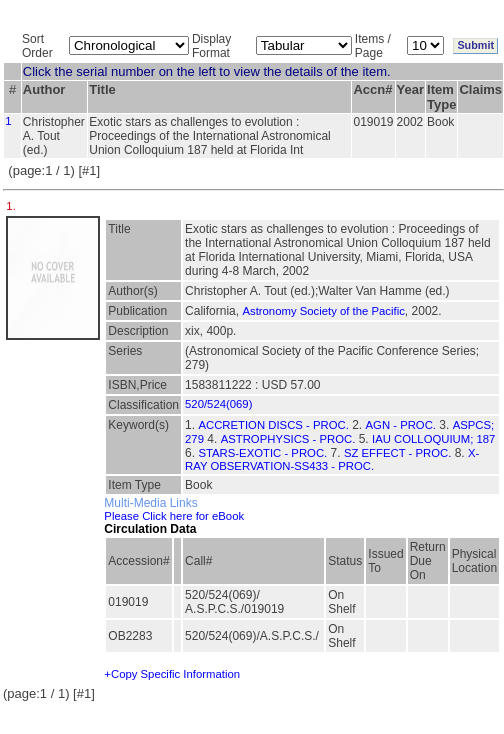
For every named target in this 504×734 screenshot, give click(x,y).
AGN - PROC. (401, 425)
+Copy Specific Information (172, 674)
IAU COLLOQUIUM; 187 (433, 439)
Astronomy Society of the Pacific (323, 311)
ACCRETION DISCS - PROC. (273, 425)
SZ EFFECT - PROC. (397, 453)
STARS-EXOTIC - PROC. (262, 453)
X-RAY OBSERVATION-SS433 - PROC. (332, 459)
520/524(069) (218, 404)
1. (12, 206)
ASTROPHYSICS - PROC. (288, 439)
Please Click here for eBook (174, 516)
